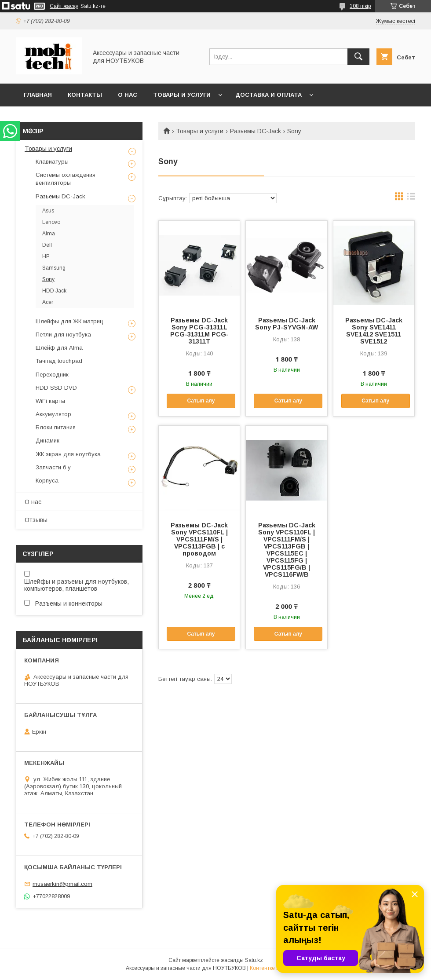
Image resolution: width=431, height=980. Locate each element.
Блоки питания (56, 427)
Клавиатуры (52, 162)
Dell (47, 245)
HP (46, 256)
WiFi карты (50, 401)
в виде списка (411, 198)
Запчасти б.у (53, 467)
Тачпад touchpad (59, 361)
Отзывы (36, 520)
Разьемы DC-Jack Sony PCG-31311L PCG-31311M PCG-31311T (199, 331)
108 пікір (360, 6)
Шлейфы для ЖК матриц (69, 321)
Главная (38, 95)
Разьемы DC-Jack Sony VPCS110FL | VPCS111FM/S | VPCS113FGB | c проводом (199, 539)
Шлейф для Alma (59, 348)
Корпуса (47, 481)
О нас (128, 95)
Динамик (47, 441)
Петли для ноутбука (63, 335)
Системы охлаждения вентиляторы (66, 179)
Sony (48, 279)
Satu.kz (254, 960)
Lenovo (51, 222)
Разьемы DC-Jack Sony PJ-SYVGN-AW (287, 324)
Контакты (85, 95)
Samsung (54, 268)
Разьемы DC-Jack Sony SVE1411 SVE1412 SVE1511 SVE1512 (374, 331)
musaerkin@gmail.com (62, 884)
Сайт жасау (64, 6)
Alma (49, 234)
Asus (48, 211)
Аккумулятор (53, 414)
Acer (48, 302)
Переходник (52, 375)
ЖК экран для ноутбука (68, 454)
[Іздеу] (358, 57)
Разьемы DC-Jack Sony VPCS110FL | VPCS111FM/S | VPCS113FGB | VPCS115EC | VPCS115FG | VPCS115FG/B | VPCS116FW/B (287, 550)
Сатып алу (201, 401)
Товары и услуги (182, 95)
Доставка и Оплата (268, 95)
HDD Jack (54, 291)
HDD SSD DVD (56, 388)
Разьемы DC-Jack (256, 131)
